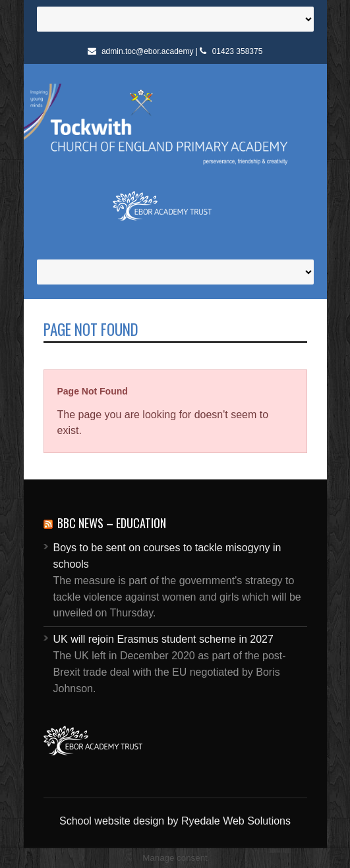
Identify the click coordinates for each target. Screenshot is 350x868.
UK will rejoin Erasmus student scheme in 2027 (163, 639)
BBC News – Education (112, 523)
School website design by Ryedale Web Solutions (175, 821)
